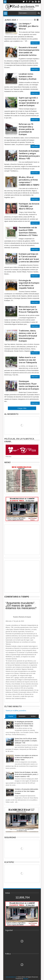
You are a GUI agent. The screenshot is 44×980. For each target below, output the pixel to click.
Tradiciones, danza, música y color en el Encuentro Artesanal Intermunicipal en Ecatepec (28, 336)
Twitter (24, 2)
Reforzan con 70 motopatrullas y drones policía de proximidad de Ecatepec (26, 129)
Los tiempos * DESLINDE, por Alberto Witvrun (29, 26)
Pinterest (39, 2)
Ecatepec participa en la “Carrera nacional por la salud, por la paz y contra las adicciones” (29, 258)
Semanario (22, 716)
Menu (5, 2)
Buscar (39, 13)
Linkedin (33, 2)
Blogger (26, 979)
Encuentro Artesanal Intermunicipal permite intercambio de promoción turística (29, 51)
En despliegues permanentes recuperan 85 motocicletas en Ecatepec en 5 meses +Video (24, 724)
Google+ (30, 2)
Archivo (33, 716)
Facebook (27, 2)
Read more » (35, 43)
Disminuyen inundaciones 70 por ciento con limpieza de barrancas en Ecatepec (29, 385)
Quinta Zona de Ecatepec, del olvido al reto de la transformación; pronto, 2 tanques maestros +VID (26, 774)
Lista (38, 20)
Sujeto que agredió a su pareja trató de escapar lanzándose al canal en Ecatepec (29, 102)
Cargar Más (22, 408)
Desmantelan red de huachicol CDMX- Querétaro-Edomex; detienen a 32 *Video (28, 231)
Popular (11, 716)
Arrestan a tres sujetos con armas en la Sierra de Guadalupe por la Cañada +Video (26, 758)
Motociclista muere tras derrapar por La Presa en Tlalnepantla (28, 309)
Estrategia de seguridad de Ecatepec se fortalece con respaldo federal (29, 284)
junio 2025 (11, 20)
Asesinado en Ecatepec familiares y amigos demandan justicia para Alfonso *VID (29, 155)
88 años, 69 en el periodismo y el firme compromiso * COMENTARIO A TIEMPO (29, 181)
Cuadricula (35, 20)
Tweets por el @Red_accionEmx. (16, 711)
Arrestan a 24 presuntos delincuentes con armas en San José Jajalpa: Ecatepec (26, 791)
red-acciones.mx (11, 977)
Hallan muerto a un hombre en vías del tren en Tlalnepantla (28, 360)
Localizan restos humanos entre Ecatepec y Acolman (28, 77)
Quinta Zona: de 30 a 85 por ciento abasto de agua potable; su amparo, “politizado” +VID (26, 741)
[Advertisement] (22, 540)
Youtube (36, 2)
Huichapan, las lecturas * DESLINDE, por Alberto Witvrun (29, 206)
